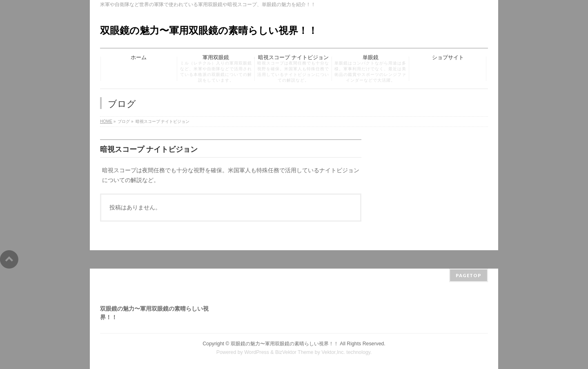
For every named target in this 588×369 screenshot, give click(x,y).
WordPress (257, 352)
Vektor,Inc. (333, 352)
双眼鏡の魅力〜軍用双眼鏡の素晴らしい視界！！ (209, 30)
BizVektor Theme (294, 352)
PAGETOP (469, 275)
